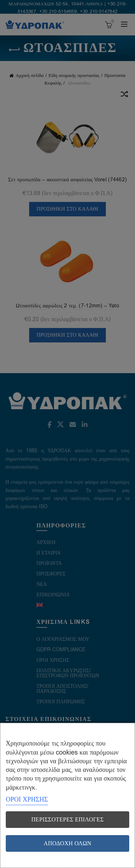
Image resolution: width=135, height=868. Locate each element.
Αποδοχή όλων (67, 843)
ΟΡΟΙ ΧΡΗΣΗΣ (27, 799)
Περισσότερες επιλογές (67, 820)
